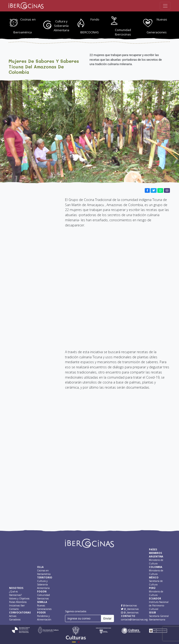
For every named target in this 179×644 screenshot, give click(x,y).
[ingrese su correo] (83, 618)
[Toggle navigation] (165, 6)
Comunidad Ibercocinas (123, 32)
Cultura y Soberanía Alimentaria (61, 26)
